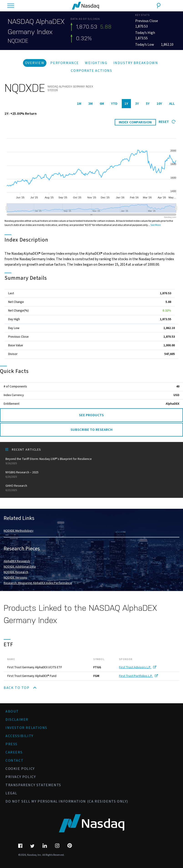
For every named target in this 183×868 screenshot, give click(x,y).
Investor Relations (26, 728)
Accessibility (19, 736)
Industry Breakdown (136, 63)
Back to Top (20, 688)
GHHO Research (91, 488)
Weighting (96, 63)
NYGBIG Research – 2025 (91, 475)
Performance (65, 63)
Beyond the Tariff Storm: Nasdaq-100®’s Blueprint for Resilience (91, 461)
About (12, 711)
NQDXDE (18, 41)
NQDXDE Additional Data (20, 567)
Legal (11, 793)
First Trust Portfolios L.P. (139, 676)
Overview (35, 63)
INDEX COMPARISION (135, 122)
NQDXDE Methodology (19, 531)
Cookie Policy (20, 769)
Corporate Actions (91, 71)
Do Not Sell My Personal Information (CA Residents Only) (67, 801)
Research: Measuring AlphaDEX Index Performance (38, 583)
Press (11, 744)
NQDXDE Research (16, 572)
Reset (167, 122)
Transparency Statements (33, 785)
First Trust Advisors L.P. (138, 667)
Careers (14, 752)
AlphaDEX (173, 404)
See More (156, 225)
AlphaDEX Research (17, 561)
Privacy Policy (21, 777)
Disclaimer (17, 720)
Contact (14, 761)
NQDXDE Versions (15, 578)
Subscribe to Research (91, 430)
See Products (91, 415)
